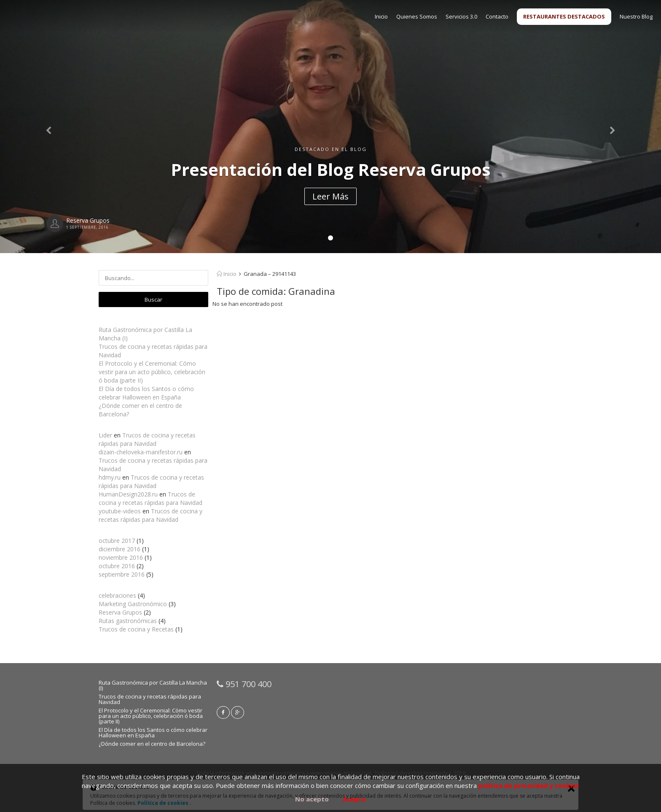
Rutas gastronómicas (128, 621)
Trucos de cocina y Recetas (136, 629)
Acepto (354, 799)
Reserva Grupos (120, 612)
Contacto (497, 16)
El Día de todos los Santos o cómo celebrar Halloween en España (146, 393)
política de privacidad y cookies (529, 785)
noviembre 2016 (121, 557)
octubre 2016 (117, 566)
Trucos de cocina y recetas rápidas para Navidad (147, 439)
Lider (105, 435)
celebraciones (117, 595)
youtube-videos (120, 511)
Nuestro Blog (636, 16)
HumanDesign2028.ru (128, 494)
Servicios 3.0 (461, 16)
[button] (50, 127)
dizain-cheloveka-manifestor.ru (141, 452)
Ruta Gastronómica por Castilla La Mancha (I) (153, 685)
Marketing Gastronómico (133, 604)
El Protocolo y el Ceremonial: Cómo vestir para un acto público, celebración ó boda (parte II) (152, 372)
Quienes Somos (417, 16)
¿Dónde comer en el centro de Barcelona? (152, 744)
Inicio (381, 16)
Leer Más (330, 196)
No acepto (312, 799)
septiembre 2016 (122, 574)
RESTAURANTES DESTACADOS (564, 16)
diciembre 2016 (120, 549)
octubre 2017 (117, 541)
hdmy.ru (110, 477)
